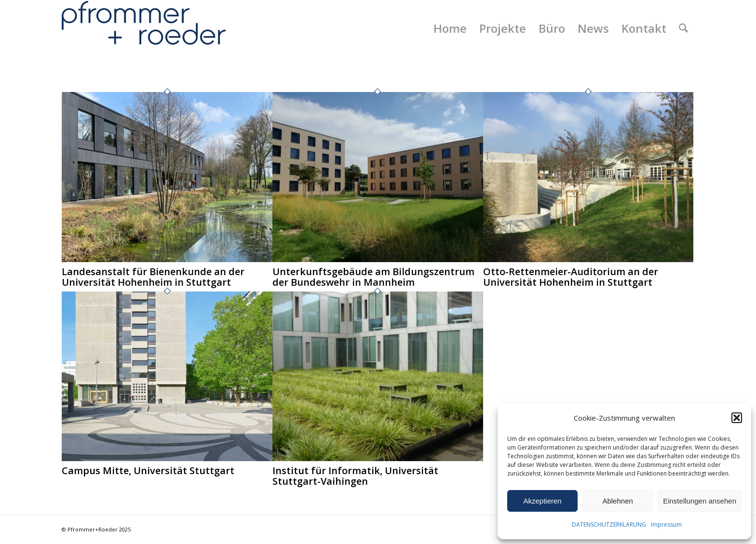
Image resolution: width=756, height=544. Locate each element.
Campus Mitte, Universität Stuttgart (148, 471)
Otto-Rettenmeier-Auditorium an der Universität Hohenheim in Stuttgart (571, 277)
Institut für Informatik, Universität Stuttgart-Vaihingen (355, 476)
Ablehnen (617, 501)
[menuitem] (450, 28)
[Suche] (683, 28)
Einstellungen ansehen (700, 501)
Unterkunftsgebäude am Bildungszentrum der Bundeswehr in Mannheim (373, 277)
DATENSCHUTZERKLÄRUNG (609, 524)
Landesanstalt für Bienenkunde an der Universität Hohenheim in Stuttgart (153, 277)
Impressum (666, 524)
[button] (737, 418)
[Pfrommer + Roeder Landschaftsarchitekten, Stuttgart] (144, 28)
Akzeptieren (542, 501)
